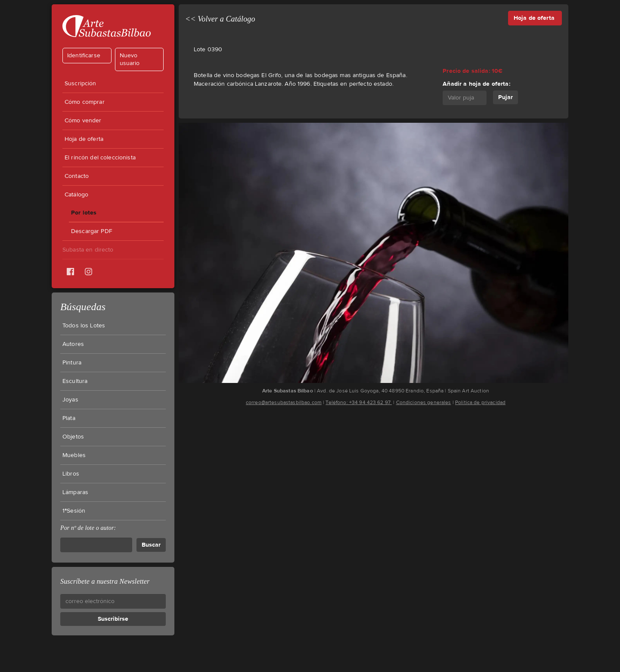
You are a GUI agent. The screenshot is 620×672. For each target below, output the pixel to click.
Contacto (77, 176)
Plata (69, 418)
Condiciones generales (424, 402)
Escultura (75, 381)
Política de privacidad (480, 402)
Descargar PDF (92, 231)
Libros (71, 474)
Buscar (151, 545)
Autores (73, 344)
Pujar (505, 97)
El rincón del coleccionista (100, 158)
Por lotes (84, 213)
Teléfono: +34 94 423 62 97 (359, 402)
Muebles (74, 455)
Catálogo (76, 195)
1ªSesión (74, 511)
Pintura (72, 363)
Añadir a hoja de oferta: (476, 84)
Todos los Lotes (84, 326)
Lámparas (75, 492)
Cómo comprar (85, 102)
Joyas (70, 400)
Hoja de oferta (84, 139)
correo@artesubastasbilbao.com (284, 402)
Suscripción (81, 84)
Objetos (73, 437)
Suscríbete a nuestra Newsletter (105, 581)
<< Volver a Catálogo (220, 19)
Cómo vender (83, 121)
